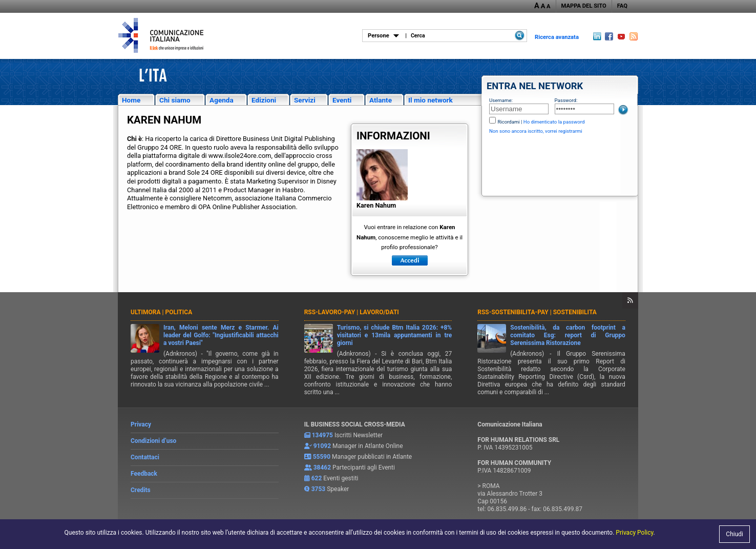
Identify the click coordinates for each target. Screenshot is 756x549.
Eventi (342, 100)
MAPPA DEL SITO (584, 6)
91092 (322, 446)
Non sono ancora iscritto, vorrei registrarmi (536, 131)
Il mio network (430, 100)
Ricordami (508, 122)
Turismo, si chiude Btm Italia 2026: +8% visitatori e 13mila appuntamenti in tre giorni (395, 335)
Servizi (305, 100)
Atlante (381, 100)
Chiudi (734, 534)
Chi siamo (175, 100)
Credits (141, 490)
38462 (322, 467)
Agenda (222, 100)
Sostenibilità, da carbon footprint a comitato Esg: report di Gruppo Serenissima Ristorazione (568, 335)
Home (131, 100)
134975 (322, 435)
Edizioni (264, 100)
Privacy (141, 424)
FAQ (622, 6)
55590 (322, 457)
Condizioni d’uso (153, 441)
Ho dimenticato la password (554, 122)
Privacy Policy (634, 533)
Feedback (144, 474)
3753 (319, 489)
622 (317, 478)
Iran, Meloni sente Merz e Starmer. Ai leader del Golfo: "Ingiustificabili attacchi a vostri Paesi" (221, 335)
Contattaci (145, 457)
